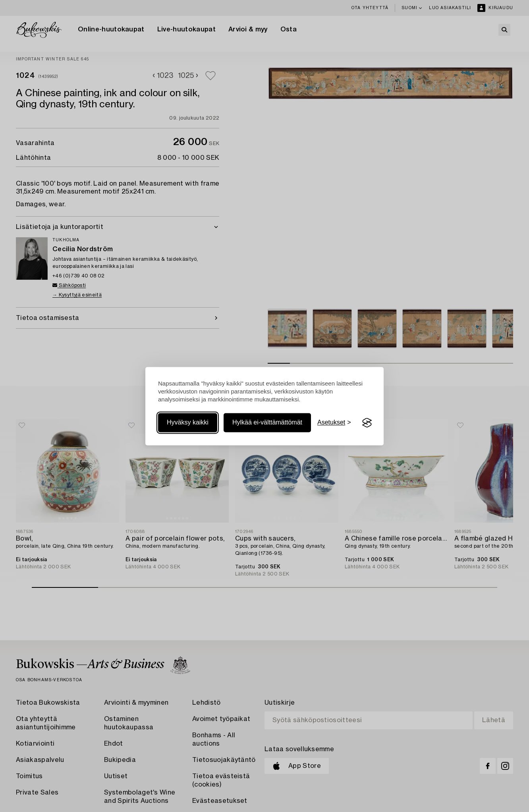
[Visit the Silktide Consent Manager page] (367, 423)
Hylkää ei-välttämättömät (267, 423)
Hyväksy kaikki (188, 423)
